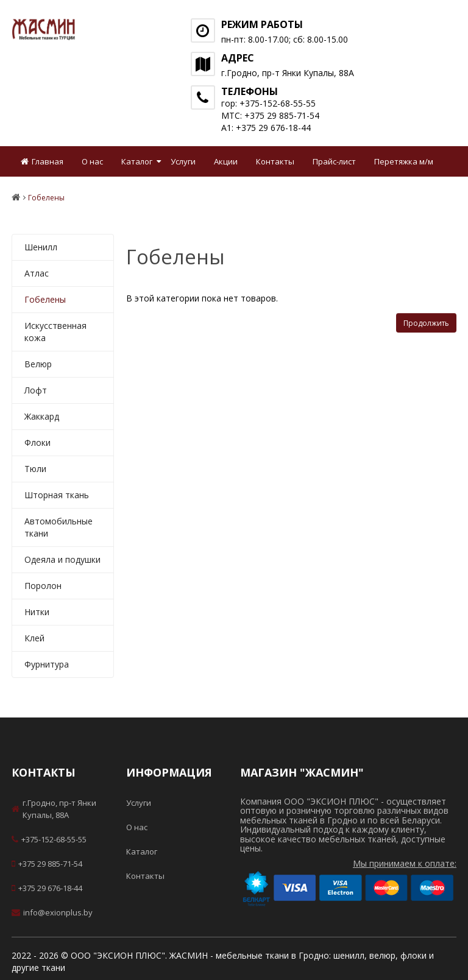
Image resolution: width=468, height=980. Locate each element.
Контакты (275, 161)
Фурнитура (47, 664)
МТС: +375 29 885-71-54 (270, 115)
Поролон (43, 586)
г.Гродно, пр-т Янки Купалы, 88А (54, 809)
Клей (34, 638)
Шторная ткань (57, 495)
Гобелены (45, 299)
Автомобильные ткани (58, 527)
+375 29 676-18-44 (47, 888)
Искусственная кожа (55, 332)
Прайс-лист (334, 161)
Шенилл (41, 247)
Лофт (36, 390)
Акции (226, 161)
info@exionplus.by (52, 912)
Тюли (35, 469)
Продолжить (426, 323)
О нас (92, 161)
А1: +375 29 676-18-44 (266, 128)
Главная (42, 161)
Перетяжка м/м (404, 161)
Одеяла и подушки (62, 559)
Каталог (137, 161)
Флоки (37, 442)
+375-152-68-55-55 (49, 839)
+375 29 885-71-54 (47, 864)
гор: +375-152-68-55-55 (268, 103)
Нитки (37, 612)
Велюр (38, 364)
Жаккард (42, 416)
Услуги (183, 161)
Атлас (37, 273)
